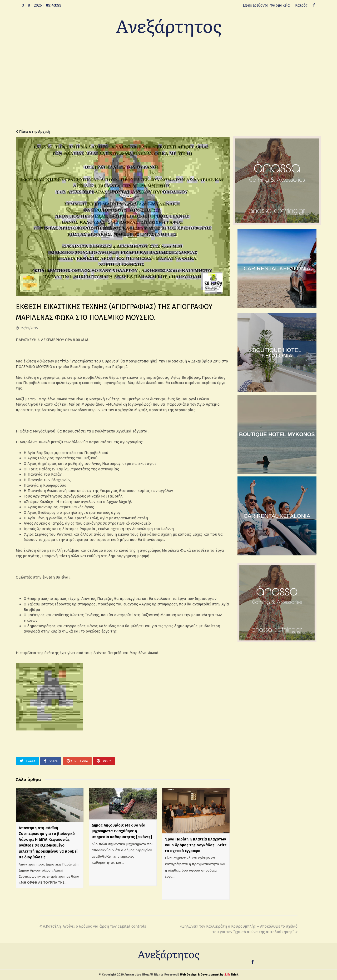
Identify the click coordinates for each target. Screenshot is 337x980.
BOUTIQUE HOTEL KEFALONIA (277, 353)
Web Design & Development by (209, 975)
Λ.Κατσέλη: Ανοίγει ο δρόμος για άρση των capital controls (93, 926)
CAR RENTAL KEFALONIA (277, 268)
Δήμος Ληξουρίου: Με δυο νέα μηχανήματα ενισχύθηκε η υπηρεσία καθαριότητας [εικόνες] (122, 831)
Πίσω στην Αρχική (33, 132)
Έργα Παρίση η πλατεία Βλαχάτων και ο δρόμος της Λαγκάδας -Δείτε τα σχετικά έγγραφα (196, 845)
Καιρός (301, 5)
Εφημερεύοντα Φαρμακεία (266, 5)
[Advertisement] (168, 87)
